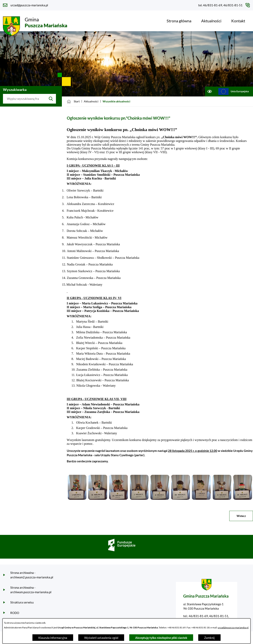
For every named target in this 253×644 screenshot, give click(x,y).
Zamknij (209, 638)
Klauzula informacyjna (53, 638)
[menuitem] (179, 21)
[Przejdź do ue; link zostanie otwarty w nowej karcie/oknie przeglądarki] (234, 92)
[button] (77, 499)
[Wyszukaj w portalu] (24, 99)
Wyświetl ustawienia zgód (101, 638)
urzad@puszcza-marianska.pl (233, 627)
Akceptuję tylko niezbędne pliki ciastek (161, 638)
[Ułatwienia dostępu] (209, 92)
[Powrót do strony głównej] (73, 101)
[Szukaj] (51, 99)
